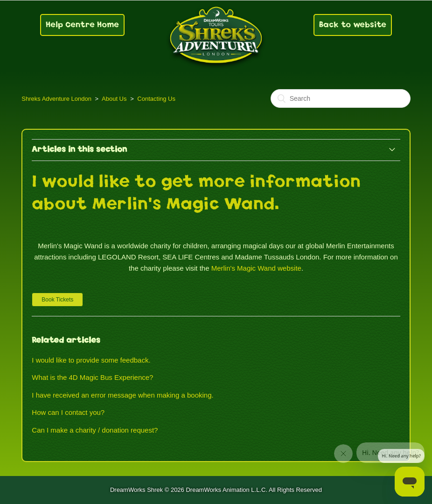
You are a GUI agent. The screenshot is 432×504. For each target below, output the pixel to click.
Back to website (353, 24)
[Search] (341, 98)
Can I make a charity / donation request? (95, 430)
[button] (57, 300)
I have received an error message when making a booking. (122, 395)
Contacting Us (156, 99)
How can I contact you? (68, 412)
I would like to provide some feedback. (91, 360)
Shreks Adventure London (56, 99)
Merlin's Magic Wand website (256, 268)
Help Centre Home (82, 24)
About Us (114, 99)
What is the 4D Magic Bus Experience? (92, 377)
